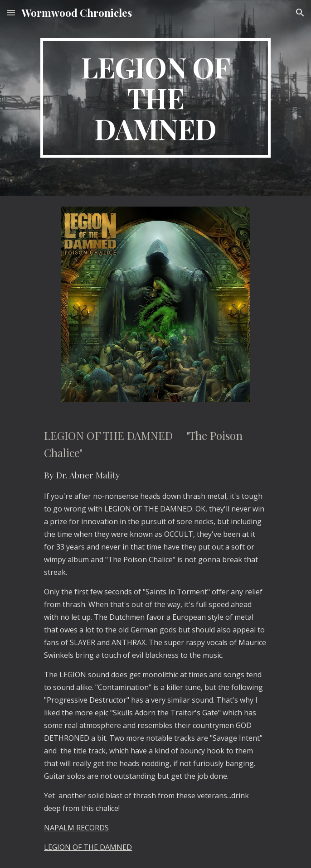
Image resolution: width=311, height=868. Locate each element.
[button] (11, 12)
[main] (155, 98)
